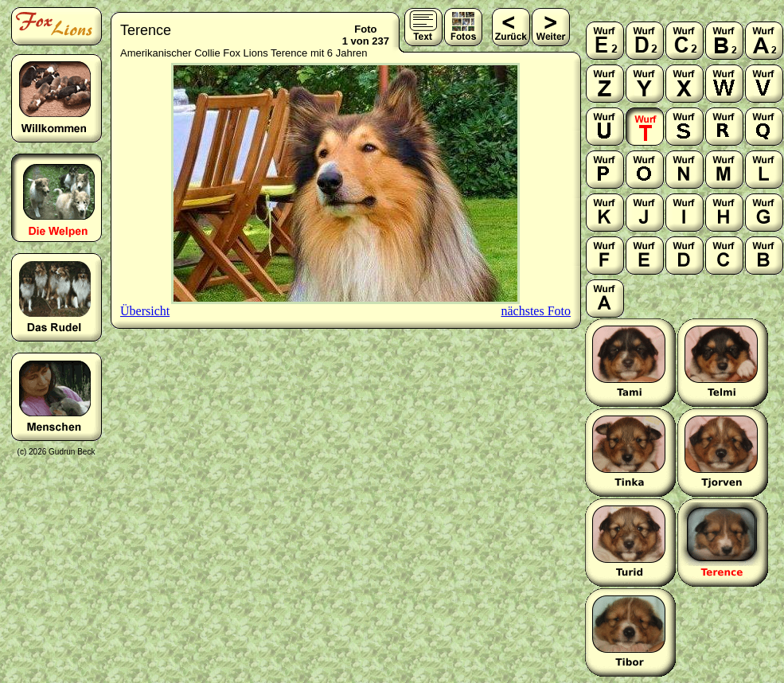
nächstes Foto (536, 311)
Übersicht (145, 311)
